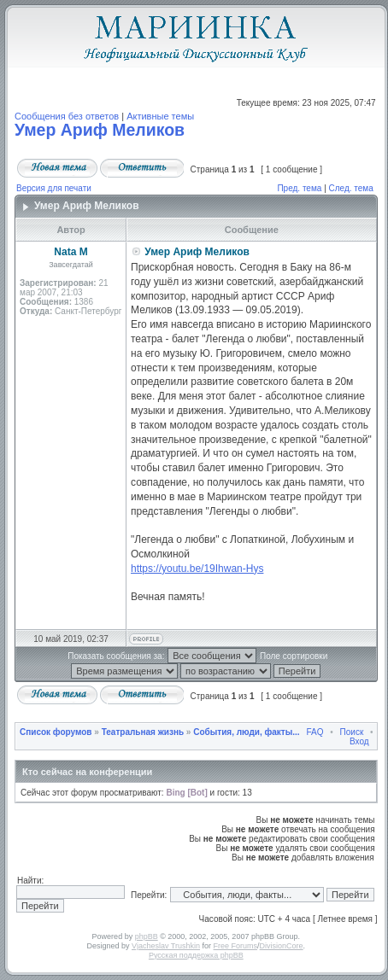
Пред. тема (299, 188)
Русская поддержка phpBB (196, 955)
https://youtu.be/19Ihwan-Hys (197, 569)
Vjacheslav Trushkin (166, 946)
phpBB (147, 936)
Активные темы (160, 116)
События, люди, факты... (246, 732)
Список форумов (56, 732)
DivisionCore (282, 946)
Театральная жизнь (143, 732)
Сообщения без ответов (67, 116)
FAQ (315, 732)
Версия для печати (54, 188)
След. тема (351, 188)
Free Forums (236, 946)
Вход (359, 741)
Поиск (352, 732)
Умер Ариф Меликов (100, 130)
